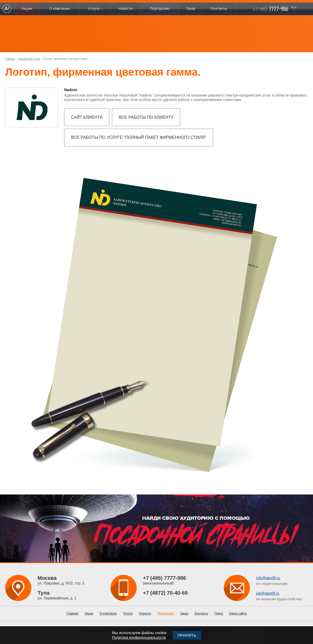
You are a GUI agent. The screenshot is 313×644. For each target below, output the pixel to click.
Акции (89, 613)
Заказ (184, 613)
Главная (10, 59)
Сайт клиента (87, 117)
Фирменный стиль (29, 59)
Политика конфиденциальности (139, 637)
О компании (108, 613)
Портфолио (166, 613)
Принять (187, 635)
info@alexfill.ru (268, 578)
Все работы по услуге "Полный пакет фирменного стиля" (139, 137)
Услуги (128, 613)
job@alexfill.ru (268, 593)
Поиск (219, 613)
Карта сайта (238, 613)
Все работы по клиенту (146, 117)
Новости (145, 613)
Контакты (201, 613)
